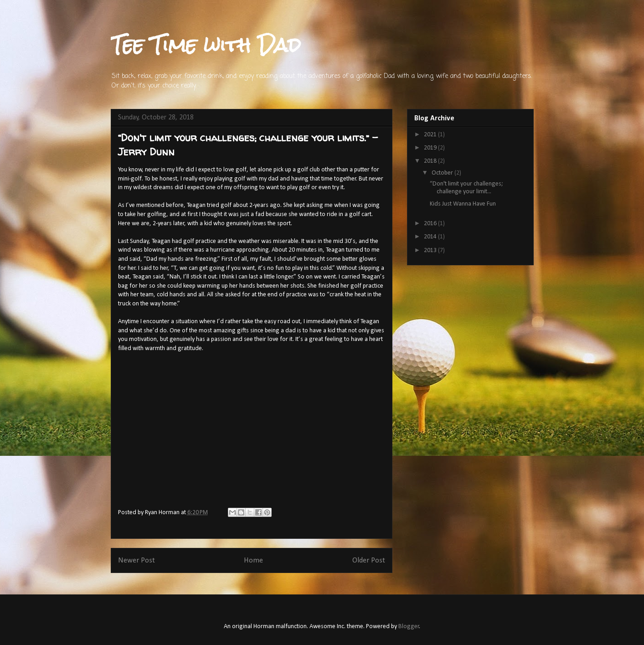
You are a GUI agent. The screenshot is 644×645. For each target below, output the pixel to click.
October (443, 173)
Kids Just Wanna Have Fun (463, 204)
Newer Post (137, 560)
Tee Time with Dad (206, 45)
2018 (431, 161)
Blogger (409, 627)
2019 (431, 148)
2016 (431, 224)
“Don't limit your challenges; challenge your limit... (466, 188)
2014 (431, 237)
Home (253, 560)
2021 (431, 135)
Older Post (369, 560)
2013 (431, 250)
